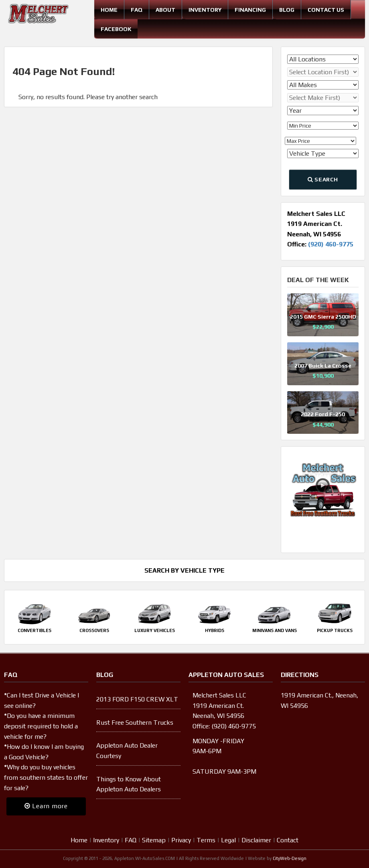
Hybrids (215, 630)
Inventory (205, 10)
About (165, 10)
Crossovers (94, 630)
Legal (228, 840)
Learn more (46, 806)
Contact (288, 840)
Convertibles (34, 630)
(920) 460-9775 (331, 244)
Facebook (116, 29)
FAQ (137, 10)
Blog (287, 10)
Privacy (181, 840)
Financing (250, 10)
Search (323, 179)
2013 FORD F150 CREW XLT (137, 699)
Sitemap (154, 840)
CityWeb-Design (290, 858)
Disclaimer (256, 840)
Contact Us (326, 10)
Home (109, 10)
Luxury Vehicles (155, 630)
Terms (206, 840)
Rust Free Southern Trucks (135, 723)
